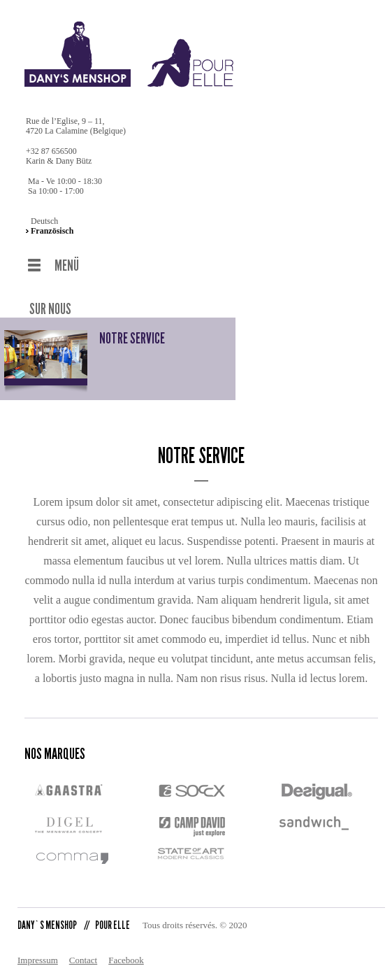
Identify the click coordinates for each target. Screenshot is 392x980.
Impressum (38, 943)
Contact (83, 943)
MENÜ (67, 266)
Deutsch (44, 221)
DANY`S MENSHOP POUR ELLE (74, 908)
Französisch (52, 231)
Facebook (126, 943)
